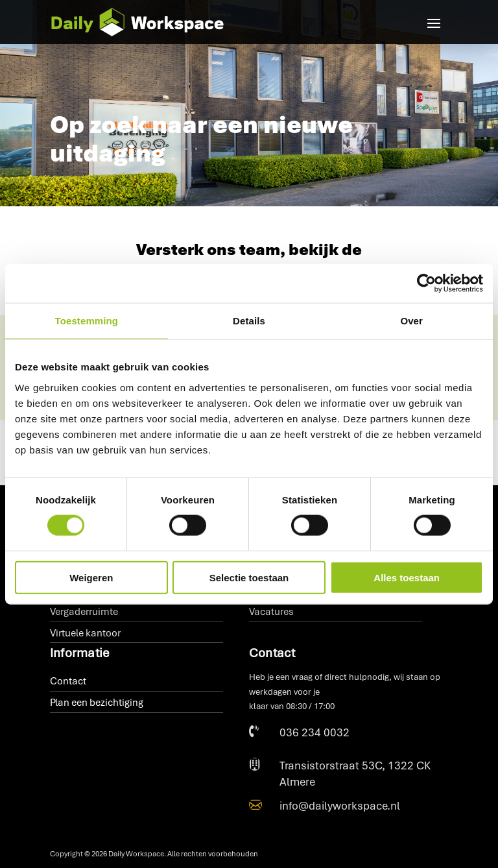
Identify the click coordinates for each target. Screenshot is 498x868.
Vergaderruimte (84, 612)
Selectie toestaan (249, 577)
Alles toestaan (407, 577)
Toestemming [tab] (87, 321)
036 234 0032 (314, 732)
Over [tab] (411, 321)
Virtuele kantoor (85, 633)
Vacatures (271, 612)
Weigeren (91, 577)
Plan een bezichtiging (97, 703)
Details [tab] (249, 321)
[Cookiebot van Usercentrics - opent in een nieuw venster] (426, 283)
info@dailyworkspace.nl (340, 806)
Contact (68, 681)
